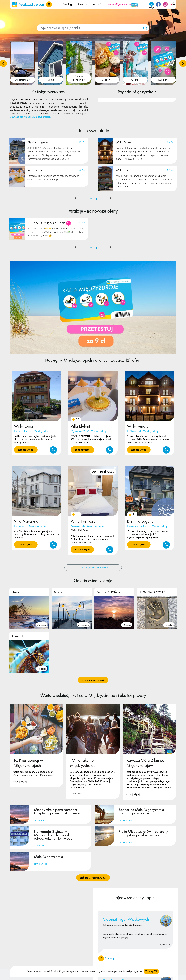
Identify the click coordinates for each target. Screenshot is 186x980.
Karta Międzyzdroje (123, 4)
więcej (93, 198)
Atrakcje (82, 4)
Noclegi (68, 4)
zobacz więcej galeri (93, 680)
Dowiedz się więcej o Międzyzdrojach (30, 117)
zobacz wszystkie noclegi (93, 567)
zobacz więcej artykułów (93, 878)
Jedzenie (97, 4)
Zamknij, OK (151, 971)
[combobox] (93, 28)
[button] (49, 4)
